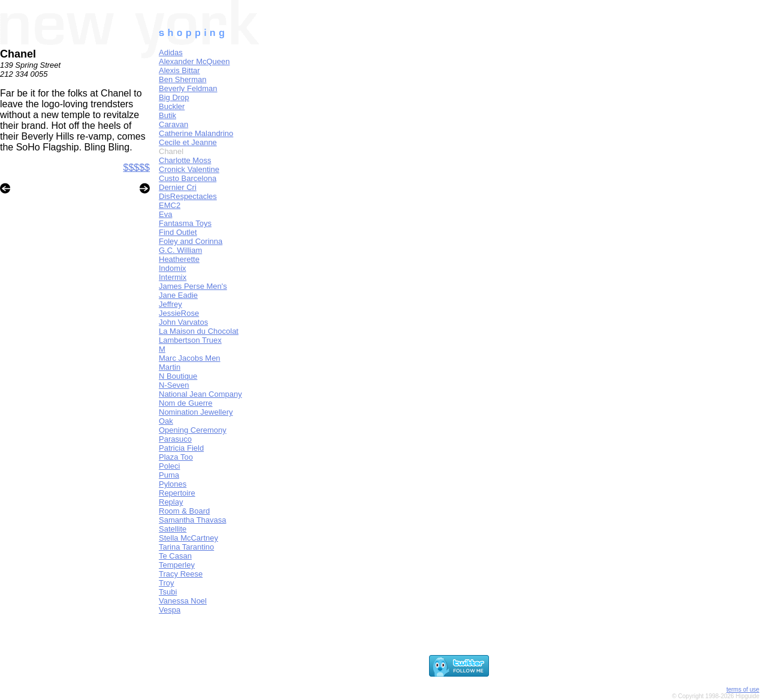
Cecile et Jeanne (188, 142)
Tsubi (168, 592)
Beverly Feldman (188, 88)
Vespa (170, 610)
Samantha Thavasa (193, 520)
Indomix (173, 268)
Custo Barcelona (188, 178)
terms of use (743, 690)
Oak (166, 421)
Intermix (173, 277)
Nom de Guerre (186, 403)
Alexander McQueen (194, 61)
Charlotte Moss (185, 160)
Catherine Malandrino (196, 133)
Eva (165, 214)
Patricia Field (181, 448)
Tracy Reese (181, 574)
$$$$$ (137, 168)
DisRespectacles (188, 196)
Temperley (177, 565)
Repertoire (177, 493)
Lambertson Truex (190, 340)
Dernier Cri (178, 187)
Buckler (172, 106)
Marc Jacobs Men (190, 358)
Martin (170, 367)
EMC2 (170, 205)
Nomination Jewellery (196, 412)
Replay (171, 502)
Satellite (173, 529)
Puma (169, 475)
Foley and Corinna (191, 241)
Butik (167, 115)
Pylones (173, 484)
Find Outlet (178, 232)
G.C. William (180, 250)
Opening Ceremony (193, 430)
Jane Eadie (178, 295)
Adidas (171, 52)
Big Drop (174, 97)
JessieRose (179, 313)
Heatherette (179, 259)
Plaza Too (176, 457)
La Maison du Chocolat (199, 331)
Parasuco (175, 439)
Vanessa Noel (183, 601)
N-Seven (174, 385)
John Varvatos (183, 322)
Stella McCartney (188, 538)
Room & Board (184, 511)
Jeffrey (170, 304)
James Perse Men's (193, 286)
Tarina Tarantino (186, 547)
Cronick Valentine (189, 169)
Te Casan (175, 556)
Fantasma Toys (185, 223)
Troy (167, 583)
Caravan (173, 124)
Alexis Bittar (179, 70)
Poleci (169, 466)
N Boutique (178, 376)
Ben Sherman (183, 79)
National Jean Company (200, 394)
